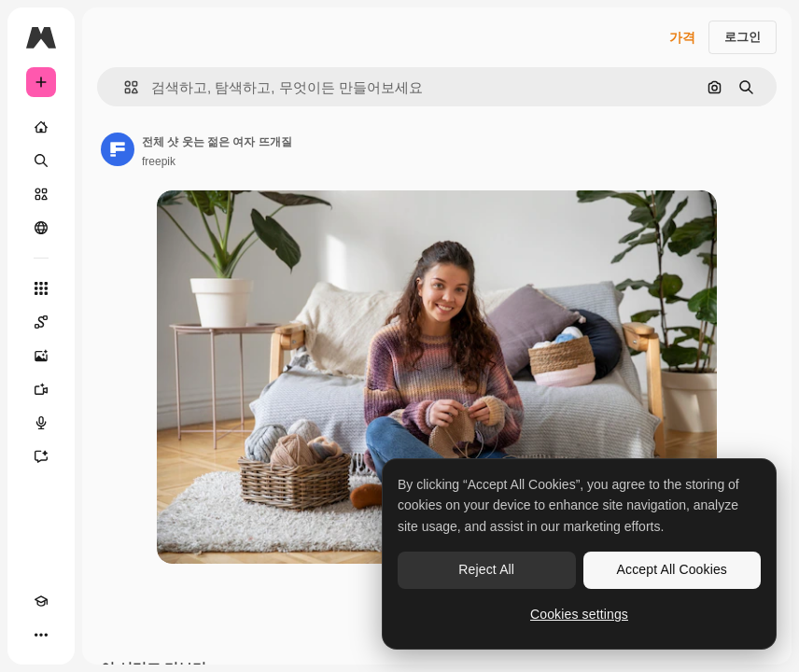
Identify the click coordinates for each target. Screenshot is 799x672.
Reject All (486, 569)
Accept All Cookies (672, 569)
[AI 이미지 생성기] (41, 356)
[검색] (41, 161)
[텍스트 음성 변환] (41, 423)
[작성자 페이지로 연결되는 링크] (118, 149)
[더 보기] (41, 635)
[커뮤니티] (41, 228)
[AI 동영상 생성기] (41, 389)
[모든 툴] (41, 288)
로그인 (743, 37)
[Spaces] (41, 322)
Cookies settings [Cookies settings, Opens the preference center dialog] (579, 614)
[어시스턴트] (41, 456)
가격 (682, 37)
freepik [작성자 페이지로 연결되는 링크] (159, 161)
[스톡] (41, 194)
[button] (124, 87)
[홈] (41, 127)
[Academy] (41, 601)
